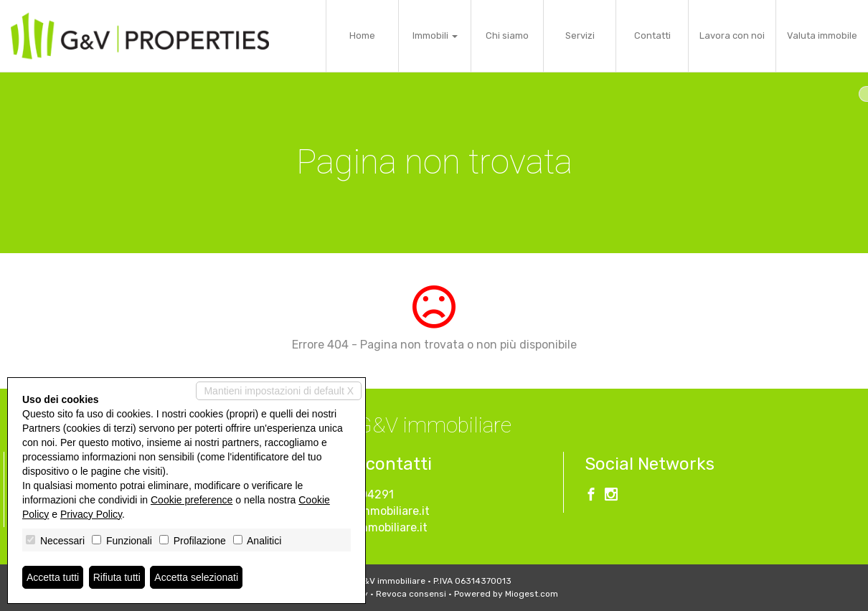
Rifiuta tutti (117, 577)
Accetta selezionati (196, 577)
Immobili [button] (435, 35)
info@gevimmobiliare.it (367, 511)
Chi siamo (507, 35)
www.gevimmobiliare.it (366, 527)
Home (362, 35)
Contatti (652, 35)
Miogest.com (532, 594)
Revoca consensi (411, 594)
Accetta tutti (53, 577)
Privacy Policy (91, 514)
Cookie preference (192, 500)
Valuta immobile (822, 35)
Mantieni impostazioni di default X (279, 391)
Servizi (580, 35)
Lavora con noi (732, 35)
